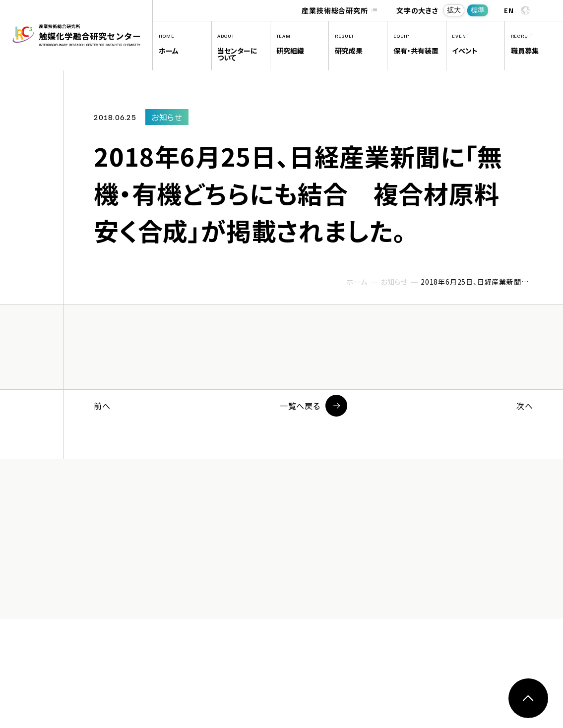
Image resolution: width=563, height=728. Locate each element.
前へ (102, 406)
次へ (525, 406)
